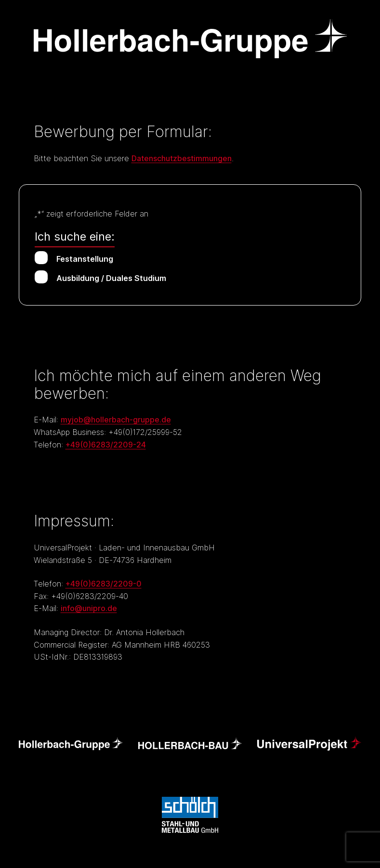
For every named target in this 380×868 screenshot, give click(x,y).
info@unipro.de (89, 608)
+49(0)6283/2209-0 (104, 584)
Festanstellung (85, 259)
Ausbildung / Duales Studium (111, 278)
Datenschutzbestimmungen (182, 158)
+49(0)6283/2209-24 (106, 445)
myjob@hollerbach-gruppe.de (116, 420)
